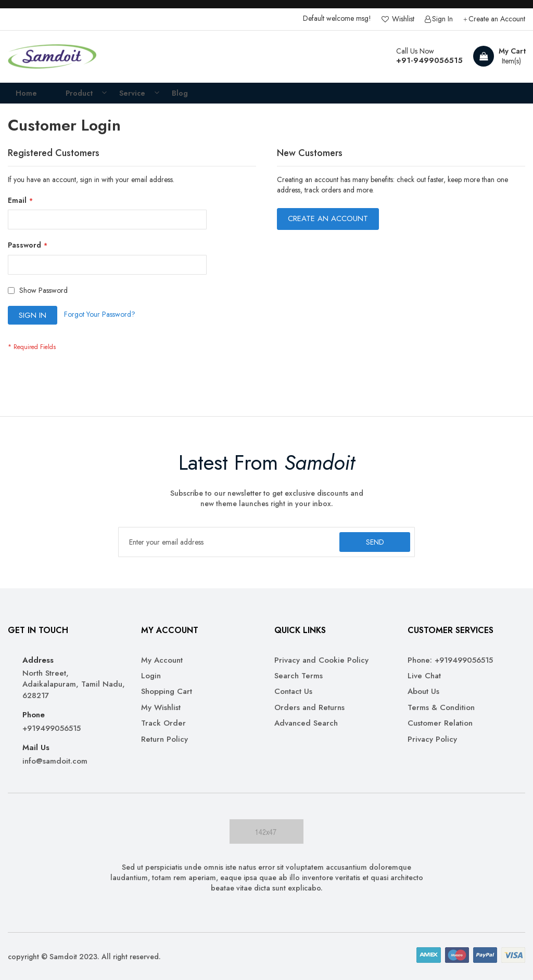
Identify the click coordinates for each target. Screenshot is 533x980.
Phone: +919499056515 (450, 660)
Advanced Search (306, 723)
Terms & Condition (441, 708)
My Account (162, 660)
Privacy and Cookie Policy (321, 660)
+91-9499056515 (429, 60)
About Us (423, 692)
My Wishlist (161, 708)
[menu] (266, 97)
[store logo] (52, 57)
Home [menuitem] (19, 96)
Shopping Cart (167, 692)
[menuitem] (70, 97)
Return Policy (164, 739)
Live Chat (424, 676)
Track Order (163, 723)
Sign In (442, 19)
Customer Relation (440, 723)
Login (151, 676)
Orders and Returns (309, 708)
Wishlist (402, 19)
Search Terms (299, 676)
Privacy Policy (432, 739)
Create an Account (497, 19)
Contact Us (293, 692)
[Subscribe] (372, 542)
